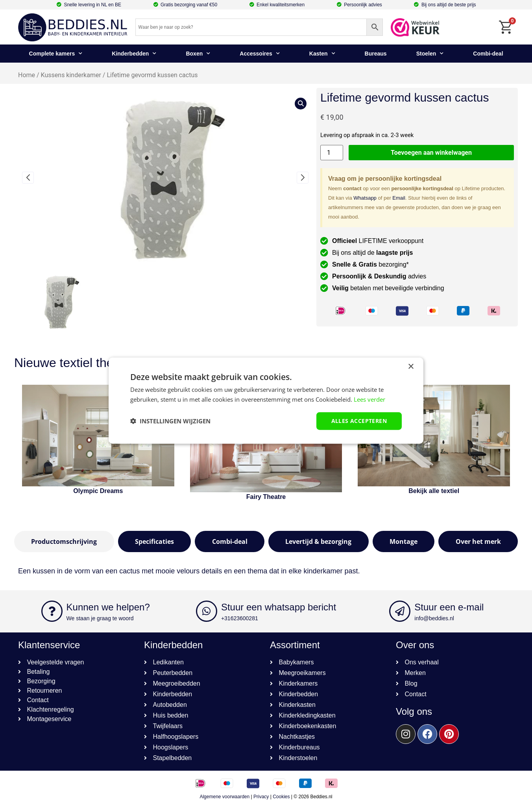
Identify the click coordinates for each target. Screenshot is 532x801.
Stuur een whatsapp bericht (279, 607)
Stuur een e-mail (449, 607)
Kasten (322, 54)
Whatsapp (365, 198)
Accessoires (260, 54)
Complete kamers (56, 54)
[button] (28, 178)
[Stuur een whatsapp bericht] (207, 611)
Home (27, 75)
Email (399, 198)
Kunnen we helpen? (108, 607)
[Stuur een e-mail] (400, 611)
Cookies (281, 797)
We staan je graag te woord (100, 618)
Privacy (261, 797)
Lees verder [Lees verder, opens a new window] (369, 399)
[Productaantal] (332, 153)
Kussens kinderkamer (71, 75)
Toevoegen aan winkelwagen (431, 153)
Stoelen (430, 54)
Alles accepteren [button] (359, 421)
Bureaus (376, 54)
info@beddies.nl (434, 618)
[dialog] (266, 401)
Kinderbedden (134, 54)
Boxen (198, 54)
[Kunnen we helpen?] (52, 611)
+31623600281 (240, 618)
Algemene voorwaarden (224, 797)
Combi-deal (488, 54)
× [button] (411, 367)
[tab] (64, 541)
